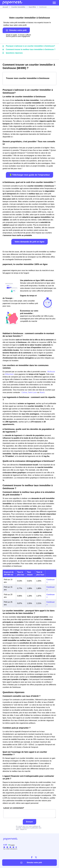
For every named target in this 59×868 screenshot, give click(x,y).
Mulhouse (51, 372)
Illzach (42, 392)
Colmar (24, 392)
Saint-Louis (32, 392)
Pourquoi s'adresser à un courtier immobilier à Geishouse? (30, 46)
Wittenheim (9, 374)
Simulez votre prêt (16, 30)
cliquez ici (23, 829)
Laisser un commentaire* (29, 812)
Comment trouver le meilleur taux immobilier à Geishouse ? (31, 49)
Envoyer (29, 822)
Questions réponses (14, 53)
